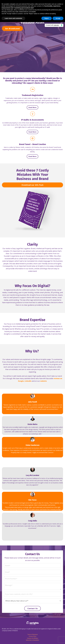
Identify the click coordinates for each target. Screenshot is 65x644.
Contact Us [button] (33, 608)
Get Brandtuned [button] (12, 29)
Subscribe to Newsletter (32, 640)
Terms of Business (33, 634)
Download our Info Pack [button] (32, 185)
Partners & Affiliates (33, 638)
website (43, 381)
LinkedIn (28, 381)
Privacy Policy (33, 636)
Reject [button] (47, 18)
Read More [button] (32, 107)
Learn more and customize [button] (13, 18)
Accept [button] (58, 18)
